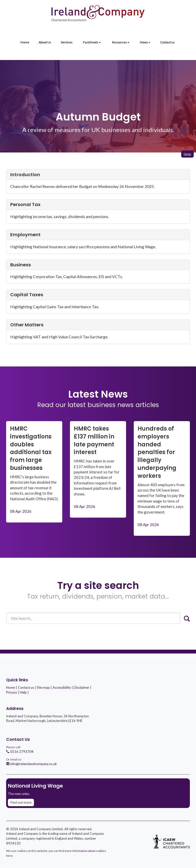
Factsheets (92, 42)
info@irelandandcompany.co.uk (32, 764)
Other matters (27, 325)
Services (67, 42)
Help (23, 692)
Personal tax (25, 204)
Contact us (167, 42)
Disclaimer (82, 687)
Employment (25, 235)
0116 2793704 (20, 752)
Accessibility (62, 687)
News (145, 42)
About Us (45, 42)
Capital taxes (27, 295)
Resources (121, 42)
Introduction (25, 175)
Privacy (12, 692)
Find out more (21, 802)
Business (21, 265)
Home (25, 42)
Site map (43, 687)
